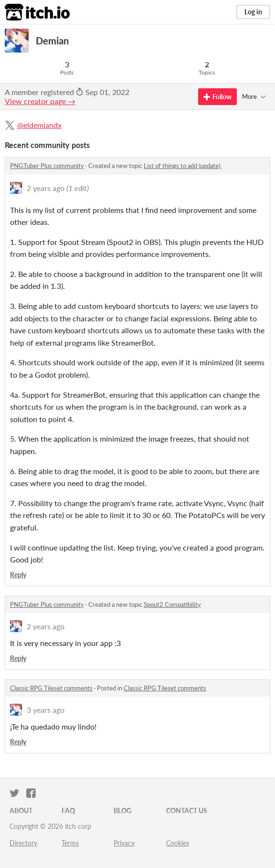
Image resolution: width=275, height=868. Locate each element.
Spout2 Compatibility (172, 604)
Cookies (178, 843)
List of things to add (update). (183, 166)
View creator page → (40, 101)
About (21, 810)
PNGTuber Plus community (47, 166)
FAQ (68, 810)
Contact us (187, 810)
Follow (217, 97)
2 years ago (46, 188)
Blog (122, 810)
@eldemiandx (39, 125)
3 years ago (46, 710)
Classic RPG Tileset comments (51, 688)
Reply (18, 575)
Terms (70, 843)
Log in (253, 12)
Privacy (124, 843)
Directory (23, 843)
